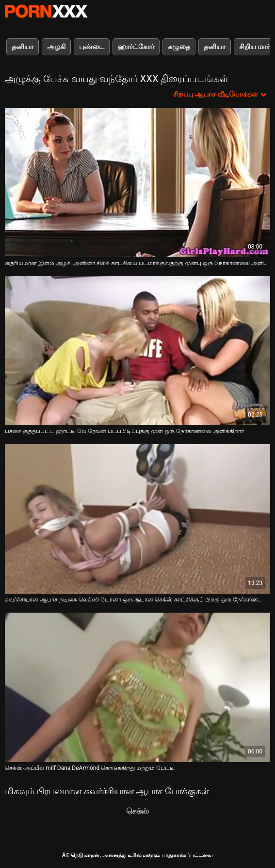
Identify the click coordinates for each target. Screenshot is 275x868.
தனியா (23, 47)
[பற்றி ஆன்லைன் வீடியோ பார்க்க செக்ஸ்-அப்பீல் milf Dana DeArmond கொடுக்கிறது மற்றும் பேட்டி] (137, 687)
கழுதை (179, 47)
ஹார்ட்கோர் (136, 47)
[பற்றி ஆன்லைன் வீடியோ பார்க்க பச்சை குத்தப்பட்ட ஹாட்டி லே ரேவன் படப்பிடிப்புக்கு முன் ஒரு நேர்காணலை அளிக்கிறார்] (137, 351)
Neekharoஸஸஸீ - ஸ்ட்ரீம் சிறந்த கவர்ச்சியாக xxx (46, 11)
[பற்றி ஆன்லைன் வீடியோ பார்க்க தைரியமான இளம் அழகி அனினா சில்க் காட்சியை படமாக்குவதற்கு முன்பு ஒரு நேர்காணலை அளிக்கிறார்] (137, 183)
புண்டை (92, 47)
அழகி (56, 47)
